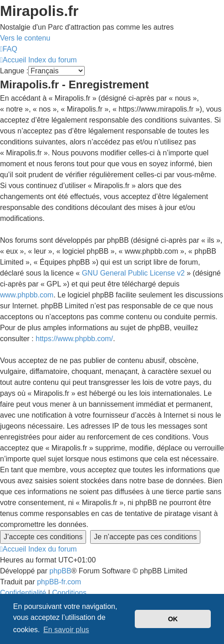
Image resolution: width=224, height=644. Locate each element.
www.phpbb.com (27, 295)
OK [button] (173, 619)
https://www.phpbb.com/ (74, 339)
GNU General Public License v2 (133, 273)
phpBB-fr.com (59, 582)
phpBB (61, 571)
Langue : (14, 71)
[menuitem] (9, 49)
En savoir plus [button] (66, 630)
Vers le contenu (25, 38)
